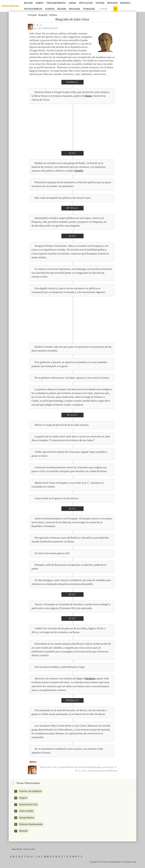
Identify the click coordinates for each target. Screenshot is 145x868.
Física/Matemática (56, 3)
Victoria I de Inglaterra (30, 791)
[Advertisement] (72, 127)
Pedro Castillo (26, 811)
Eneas (88, 96)
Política (53, 15)
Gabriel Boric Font (28, 805)
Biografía (125, 3)
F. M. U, (38, 25)
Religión (62, 9)
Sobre (134, 862)
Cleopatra (90, 679)
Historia (100, 3)
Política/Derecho (33, 9)
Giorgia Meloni (27, 818)
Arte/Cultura (86, 3)
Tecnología (89, 9)
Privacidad (127, 862)
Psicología (74, 9)
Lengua (72, 3)
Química (40, 3)
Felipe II (23, 798)
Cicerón (79, 171)
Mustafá (23, 831)
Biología (28, 3)
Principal (32, 15)
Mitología (112, 3)
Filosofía (50, 9)
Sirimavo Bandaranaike (31, 824)
